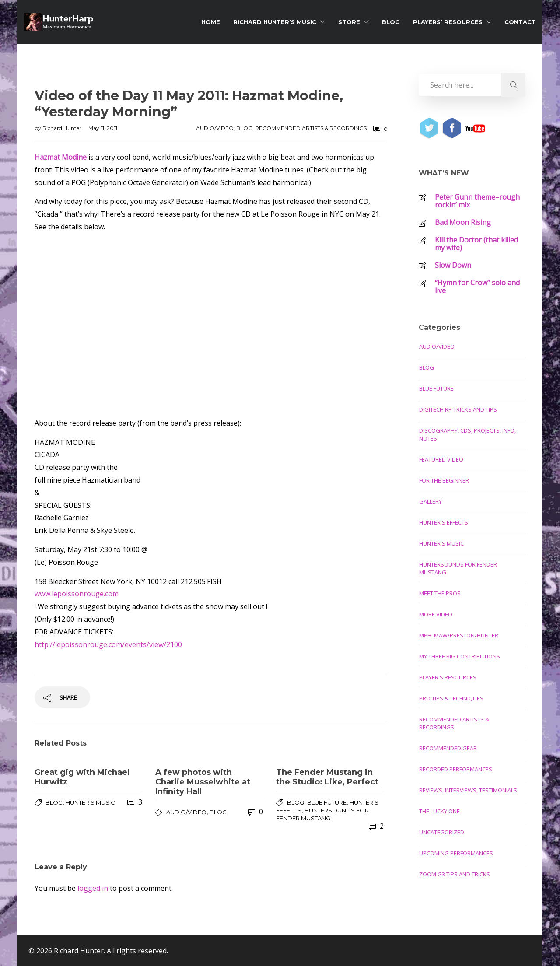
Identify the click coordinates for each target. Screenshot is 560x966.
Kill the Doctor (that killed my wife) (476, 244)
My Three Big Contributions (460, 656)
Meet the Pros (440, 593)
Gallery (430, 501)
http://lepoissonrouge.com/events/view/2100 (108, 644)
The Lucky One (439, 811)
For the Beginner (444, 480)
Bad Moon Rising (463, 222)
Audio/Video (215, 128)
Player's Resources (448, 677)
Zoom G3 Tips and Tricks (455, 874)
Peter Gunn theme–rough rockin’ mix (477, 201)
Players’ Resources (448, 22)
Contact (520, 22)
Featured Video (441, 459)
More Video (436, 614)
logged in (93, 888)
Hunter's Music (90, 802)
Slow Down (453, 265)
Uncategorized (442, 832)
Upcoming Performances (456, 853)
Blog (391, 22)
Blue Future (327, 802)
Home (211, 22)
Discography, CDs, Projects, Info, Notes (467, 434)
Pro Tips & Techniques (451, 698)
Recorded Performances (456, 769)
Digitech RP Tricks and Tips (458, 409)
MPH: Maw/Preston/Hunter (459, 635)
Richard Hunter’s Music (275, 22)
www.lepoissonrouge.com (77, 594)
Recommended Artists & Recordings (311, 128)
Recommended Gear (448, 748)
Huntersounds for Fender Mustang (458, 568)
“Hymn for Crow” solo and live (477, 287)
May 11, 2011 (103, 128)
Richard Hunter (63, 128)
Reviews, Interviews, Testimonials (468, 790)
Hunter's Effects (444, 522)
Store (349, 22)
